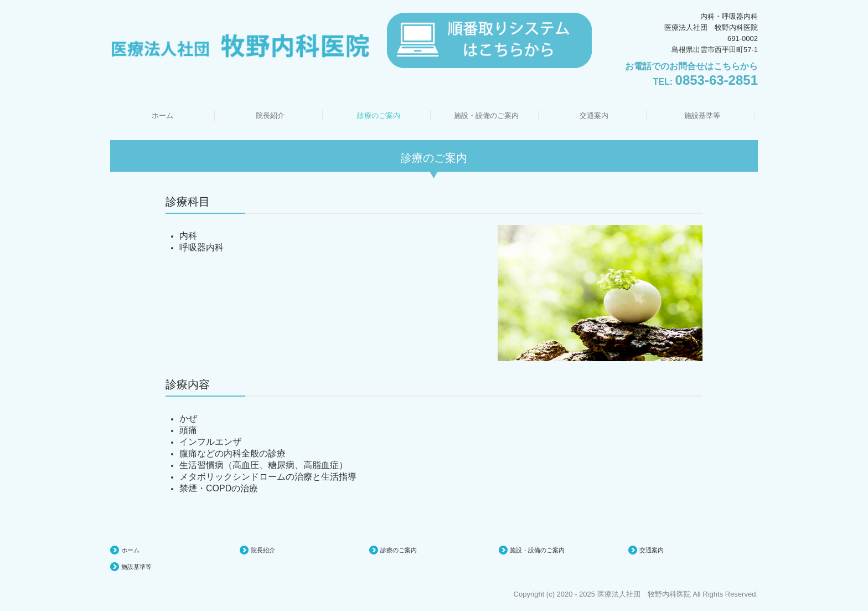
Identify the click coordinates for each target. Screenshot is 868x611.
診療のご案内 (379, 115)
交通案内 (594, 115)
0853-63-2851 (717, 80)
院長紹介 (270, 115)
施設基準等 (702, 115)
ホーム (162, 115)
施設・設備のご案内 (486, 115)
